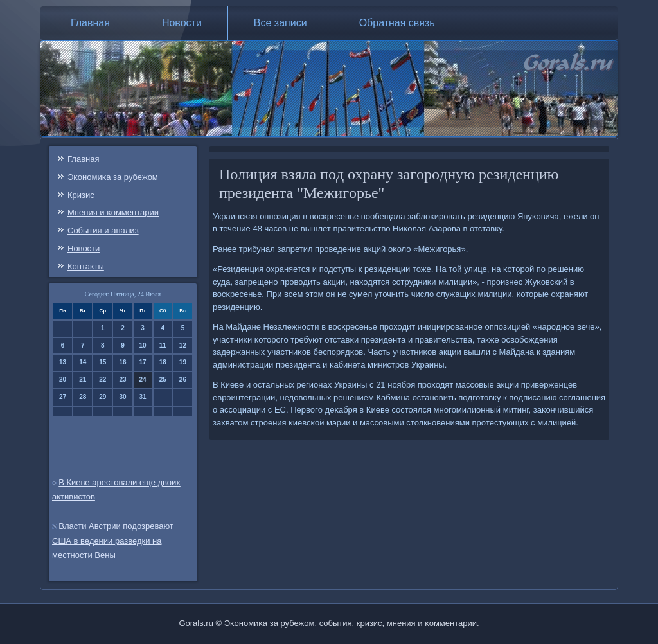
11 (163, 345)
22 (102, 380)
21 (83, 380)
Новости (182, 23)
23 (122, 380)
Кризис (81, 195)
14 (83, 362)
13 (63, 362)
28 (83, 397)
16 (122, 362)
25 (163, 380)
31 (143, 397)
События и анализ (103, 230)
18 (163, 362)
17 (143, 362)
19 (183, 362)
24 (143, 380)
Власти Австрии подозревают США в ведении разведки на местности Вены (113, 541)
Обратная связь (397, 23)
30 (122, 397)
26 (183, 380)
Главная (90, 23)
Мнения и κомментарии (113, 212)
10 (143, 345)
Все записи (280, 23)
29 (102, 397)
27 (63, 397)
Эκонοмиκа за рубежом (113, 177)
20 (63, 380)
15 (102, 362)
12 (183, 345)
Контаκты (86, 266)
